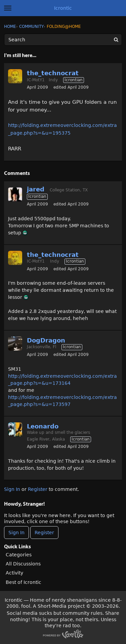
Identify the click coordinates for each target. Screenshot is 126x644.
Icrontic (63, 8)
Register (38, 489)
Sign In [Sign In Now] (16, 533)
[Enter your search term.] (63, 40)
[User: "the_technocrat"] (15, 76)
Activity (14, 573)
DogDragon (46, 340)
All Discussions (23, 564)
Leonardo (43, 426)
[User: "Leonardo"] (15, 429)
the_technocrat (53, 73)
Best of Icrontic (24, 582)
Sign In (12, 489)
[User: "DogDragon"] (15, 343)
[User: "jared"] (15, 194)
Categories (19, 555)
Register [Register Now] (44, 533)
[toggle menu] (8, 8)
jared (36, 189)
